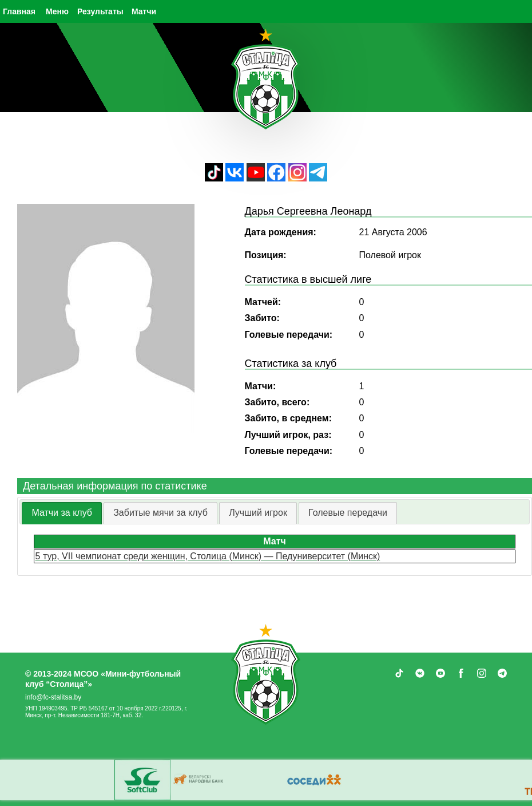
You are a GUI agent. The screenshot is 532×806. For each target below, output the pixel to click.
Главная (19, 11)
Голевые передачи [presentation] (348, 513)
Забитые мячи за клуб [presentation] (160, 513)
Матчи (144, 11)
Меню (57, 11)
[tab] (62, 513)
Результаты (100, 11)
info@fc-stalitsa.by (53, 697)
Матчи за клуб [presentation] (62, 513)
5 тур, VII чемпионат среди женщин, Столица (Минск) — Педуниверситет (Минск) (208, 556)
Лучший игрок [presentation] (258, 513)
